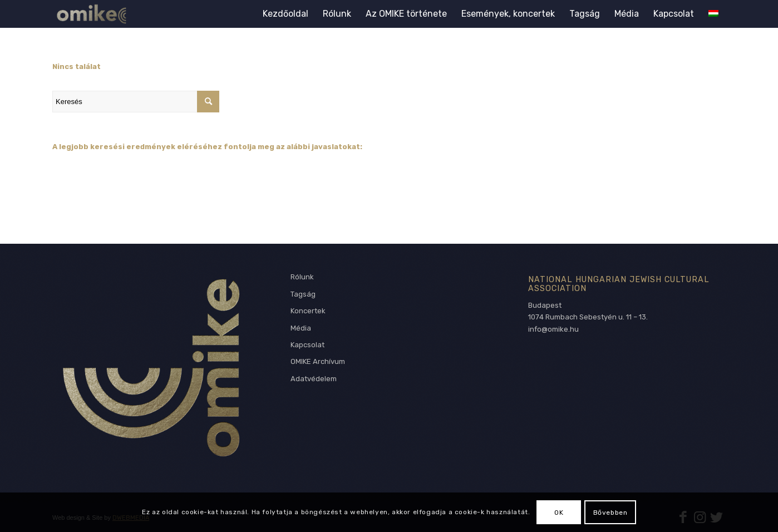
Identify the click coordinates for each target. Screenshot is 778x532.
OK (559, 513)
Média (301, 328)
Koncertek (308, 311)
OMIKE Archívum (318, 361)
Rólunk (302, 277)
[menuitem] (285, 14)
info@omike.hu (553, 329)
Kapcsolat (307, 345)
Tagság (303, 294)
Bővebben (610, 513)
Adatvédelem (314, 379)
